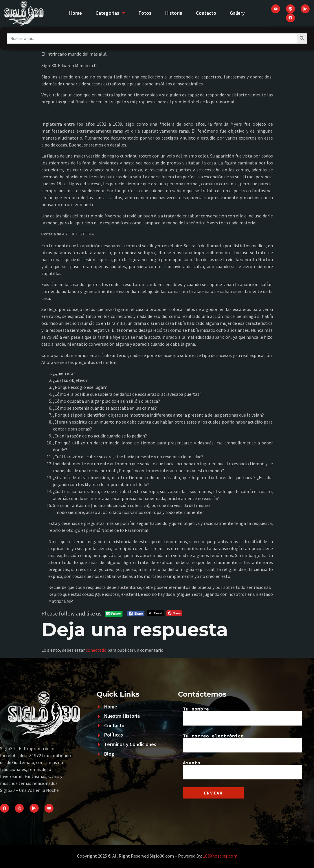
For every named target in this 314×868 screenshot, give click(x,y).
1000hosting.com (220, 856)
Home (73, 13)
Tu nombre (243, 716)
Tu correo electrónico (243, 743)
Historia (174, 13)
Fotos (145, 13)
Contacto (207, 13)
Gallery (240, 13)
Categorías (109, 13)
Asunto (243, 770)
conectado (96, 650)
